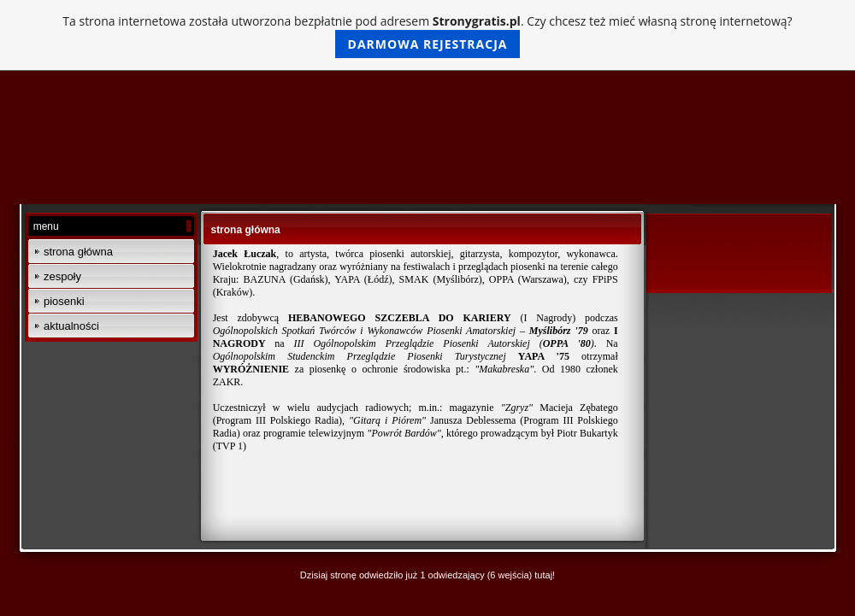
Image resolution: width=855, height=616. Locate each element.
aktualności (71, 326)
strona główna (78, 252)
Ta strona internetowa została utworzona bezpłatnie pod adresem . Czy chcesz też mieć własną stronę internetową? (427, 35)
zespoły (62, 276)
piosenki (64, 301)
